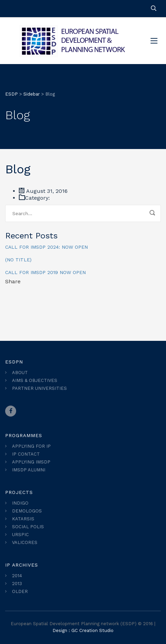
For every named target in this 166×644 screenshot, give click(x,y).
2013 (17, 584)
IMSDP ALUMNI (29, 470)
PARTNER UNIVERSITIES (39, 388)
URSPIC (20, 535)
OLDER (20, 591)
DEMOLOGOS (27, 511)
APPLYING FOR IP (31, 446)
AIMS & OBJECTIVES (35, 380)
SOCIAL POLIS (28, 527)
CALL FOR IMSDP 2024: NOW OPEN (46, 247)
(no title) (18, 260)
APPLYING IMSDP (31, 462)
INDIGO (20, 503)
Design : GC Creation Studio (83, 630)
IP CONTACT (26, 454)
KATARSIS (23, 519)
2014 (17, 576)
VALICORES (25, 542)
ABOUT (20, 373)
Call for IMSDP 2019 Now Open (45, 272)
